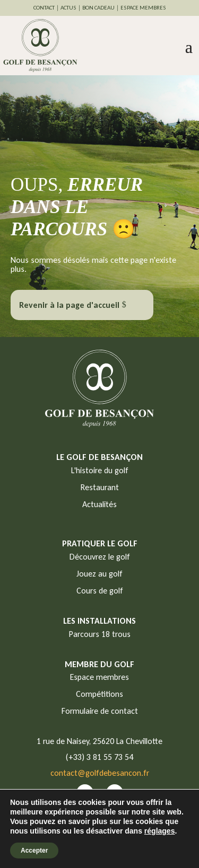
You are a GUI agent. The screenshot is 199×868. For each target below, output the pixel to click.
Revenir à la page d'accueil (69, 305)
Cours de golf (100, 591)
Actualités (99, 504)
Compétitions (99, 694)
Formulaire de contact (100, 711)
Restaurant (100, 487)
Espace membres (99, 677)
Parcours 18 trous (100, 634)
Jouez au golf (99, 574)
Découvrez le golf (100, 557)
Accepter (34, 851)
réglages (160, 831)
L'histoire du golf (100, 470)
